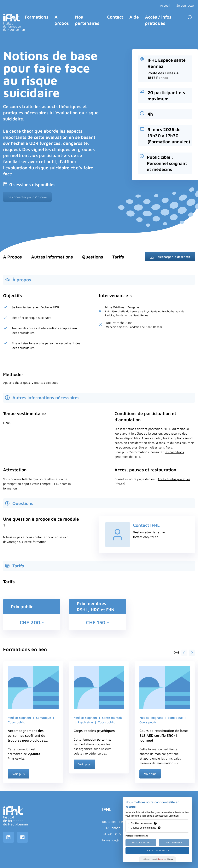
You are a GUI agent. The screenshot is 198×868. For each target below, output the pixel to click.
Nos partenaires (87, 20)
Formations (37, 17)
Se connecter (186, 5)
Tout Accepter (141, 842)
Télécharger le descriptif (170, 257)
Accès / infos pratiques (158, 20)
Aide (134, 17)
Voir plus (18, 774)
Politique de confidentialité (137, 836)
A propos (62, 20)
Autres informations (52, 257)
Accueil (165, 5)
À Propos (12, 257)
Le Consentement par (157, 859)
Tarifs (118, 257)
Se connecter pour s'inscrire (27, 197)
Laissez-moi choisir (157, 851)
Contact (115, 17)
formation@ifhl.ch (146, 537)
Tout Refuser (174, 842)
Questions (93, 257)
